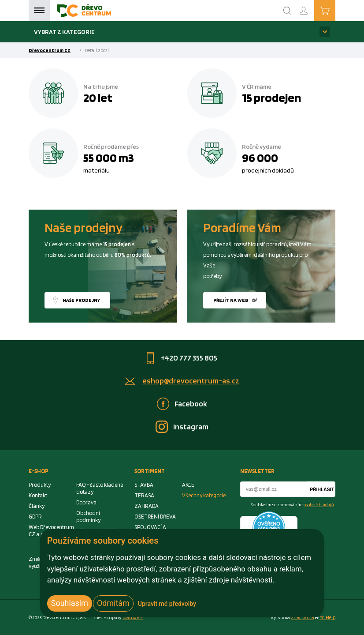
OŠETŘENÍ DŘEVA (155, 517)
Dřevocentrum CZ (50, 50)
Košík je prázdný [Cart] (335, 10)
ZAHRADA (147, 506)
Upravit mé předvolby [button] (167, 604)
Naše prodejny (81, 300)
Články (37, 506)
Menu (39, 11)
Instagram (191, 426)
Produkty (40, 485)
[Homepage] (84, 11)
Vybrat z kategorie (64, 32)
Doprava (86, 502)
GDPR (35, 517)
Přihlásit (322, 490)
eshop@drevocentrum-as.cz (191, 381)
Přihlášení (311, 7)
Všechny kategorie (204, 495)
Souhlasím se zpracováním (292, 504)
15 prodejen (271, 98)
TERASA (144, 495)
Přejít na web (231, 300)
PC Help (327, 617)
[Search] (287, 11)
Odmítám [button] (113, 603)
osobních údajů (319, 504)
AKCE (188, 485)
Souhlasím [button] (70, 603)
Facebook (191, 404)
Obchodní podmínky (88, 517)
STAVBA (144, 485)
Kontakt (38, 495)
